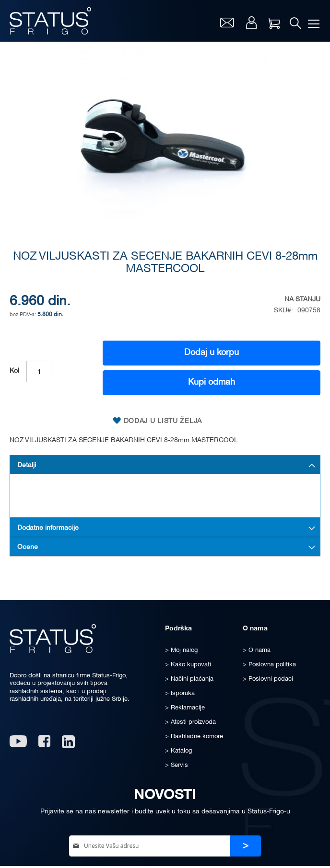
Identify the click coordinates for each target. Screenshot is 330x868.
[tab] (165, 465)
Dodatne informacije (48, 528)
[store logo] (50, 21)
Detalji (27, 465)
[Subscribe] (246, 846)
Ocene (28, 547)
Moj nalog (252, 23)
